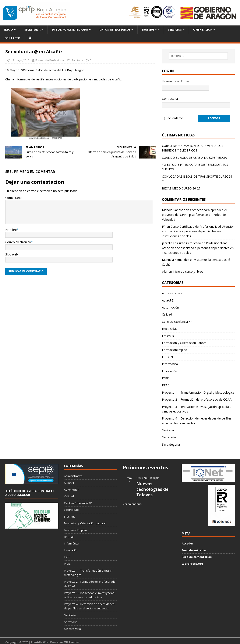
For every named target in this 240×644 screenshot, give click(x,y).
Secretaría (32, 30)
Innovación (170, 369)
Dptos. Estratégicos (115, 30)
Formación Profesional (50, 60)
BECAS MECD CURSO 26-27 (181, 186)
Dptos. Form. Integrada (70, 30)
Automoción (170, 305)
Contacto (12, 38)
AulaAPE (168, 298)
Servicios (175, 30)
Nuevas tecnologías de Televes (152, 487)
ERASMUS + (149, 30)
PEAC (166, 383)
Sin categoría (171, 442)
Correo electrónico (18, 242)
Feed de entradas (194, 548)
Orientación (203, 30)
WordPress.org (192, 561)
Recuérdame (174, 117)
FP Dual (167, 354)
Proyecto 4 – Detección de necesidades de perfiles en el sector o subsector (197, 418)
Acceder (187, 541)
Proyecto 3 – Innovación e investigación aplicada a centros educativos (197, 406)
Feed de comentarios (197, 554)
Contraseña (170, 99)
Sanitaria (77, 60)
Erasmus (168, 333)
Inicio (9, 30)
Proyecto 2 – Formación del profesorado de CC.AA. (197, 397)
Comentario (13, 198)
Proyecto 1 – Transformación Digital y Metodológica (198, 390)
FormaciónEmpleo (175, 347)
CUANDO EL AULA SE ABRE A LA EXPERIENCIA (194, 155)
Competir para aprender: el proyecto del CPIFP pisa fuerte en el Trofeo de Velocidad (194, 212)
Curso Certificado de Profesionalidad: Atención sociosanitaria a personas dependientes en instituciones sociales (198, 229)
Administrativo (172, 291)
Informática (170, 361)
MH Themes (72, 640)
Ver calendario (132, 501)
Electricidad (170, 326)
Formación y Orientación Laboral (185, 340)
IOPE (165, 376)
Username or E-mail (176, 81)
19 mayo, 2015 (20, 60)
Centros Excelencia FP (177, 319)
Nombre (11, 230)
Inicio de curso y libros (188, 269)
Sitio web (12, 254)
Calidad (167, 312)
